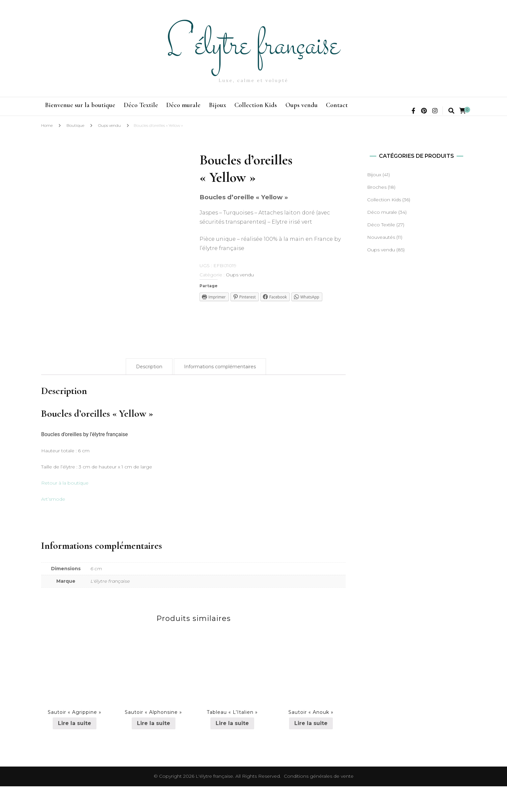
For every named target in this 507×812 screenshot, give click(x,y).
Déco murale (213, 110)
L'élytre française (254, 45)
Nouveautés (381, 263)
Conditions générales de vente (319, 802)
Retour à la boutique (65, 509)
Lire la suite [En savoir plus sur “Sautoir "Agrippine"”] (75, 749)
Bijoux (258, 110)
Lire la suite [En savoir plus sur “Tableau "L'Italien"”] (232, 749)
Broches (377, 213)
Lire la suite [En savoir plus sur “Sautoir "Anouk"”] (311, 749)
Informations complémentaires (220, 392)
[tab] (149, 392)
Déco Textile (158, 110)
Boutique (75, 151)
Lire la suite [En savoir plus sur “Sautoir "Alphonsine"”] (154, 749)
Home (47, 151)
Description (149, 392)
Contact (413, 110)
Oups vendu (366, 110)
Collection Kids (308, 110)
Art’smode (53, 525)
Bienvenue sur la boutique (86, 110)
